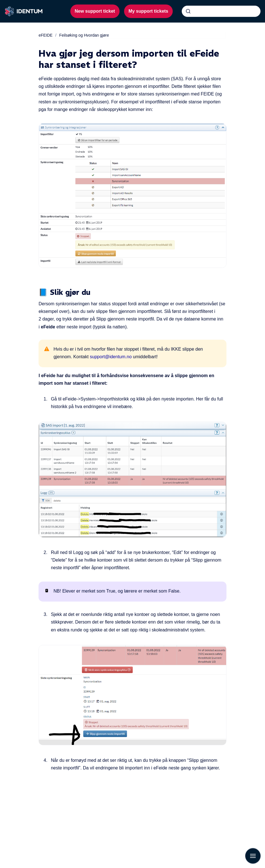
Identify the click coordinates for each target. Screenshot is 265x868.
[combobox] (221, 11)
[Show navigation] (253, 856)
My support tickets (148, 11)
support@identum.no (111, 357)
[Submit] (188, 11)
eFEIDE (45, 35)
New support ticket (95, 11)
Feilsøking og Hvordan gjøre (84, 35)
